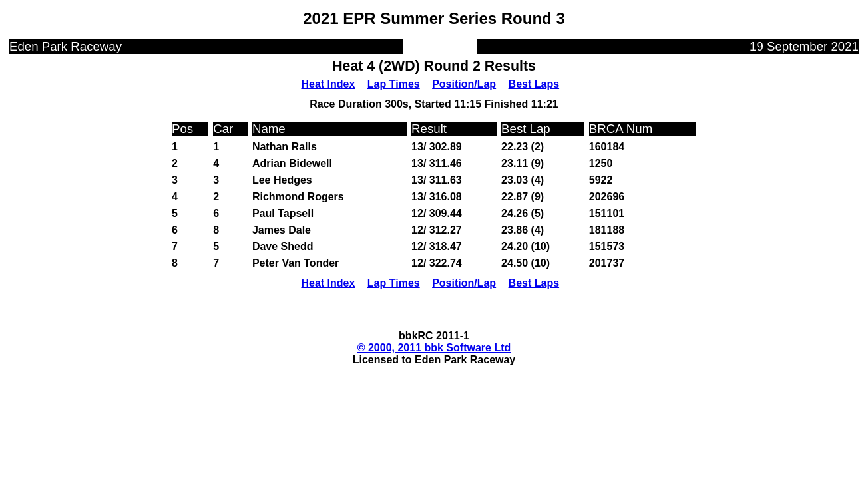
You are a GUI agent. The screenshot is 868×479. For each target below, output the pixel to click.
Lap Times (394, 84)
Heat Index (328, 84)
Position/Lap (464, 84)
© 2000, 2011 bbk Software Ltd (434, 348)
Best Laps (534, 84)
